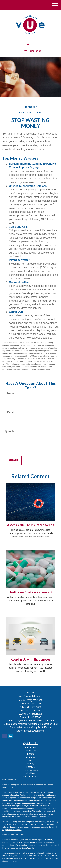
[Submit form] (13, 461)
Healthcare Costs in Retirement (30, 592)
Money (30, 764)
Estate (31, 754)
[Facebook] (32, 44)
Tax (31, 760)
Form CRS (12, 779)
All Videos (30, 773)
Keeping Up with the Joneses (30, 659)
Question (10, 431)
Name (11, 393)
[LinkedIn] (28, 44)
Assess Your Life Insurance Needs (31, 525)
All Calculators (30, 777)
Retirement (30, 747)
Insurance (30, 757)
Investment (30, 751)
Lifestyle (30, 767)
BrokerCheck (8, 787)
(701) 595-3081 (30, 51)
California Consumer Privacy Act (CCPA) (28, 824)
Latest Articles (30, 770)
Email (11, 412)
